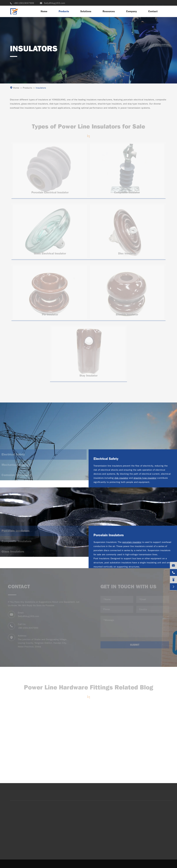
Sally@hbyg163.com (52, 3)
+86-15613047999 (22, 3)
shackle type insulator (145, 478)
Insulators (41, 88)
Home (44, 11)
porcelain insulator (132, 542)
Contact (153, 11)
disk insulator (121, 478)
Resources (109, 11)
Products (64, 11)
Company (132, 11)
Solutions (86, 11)
